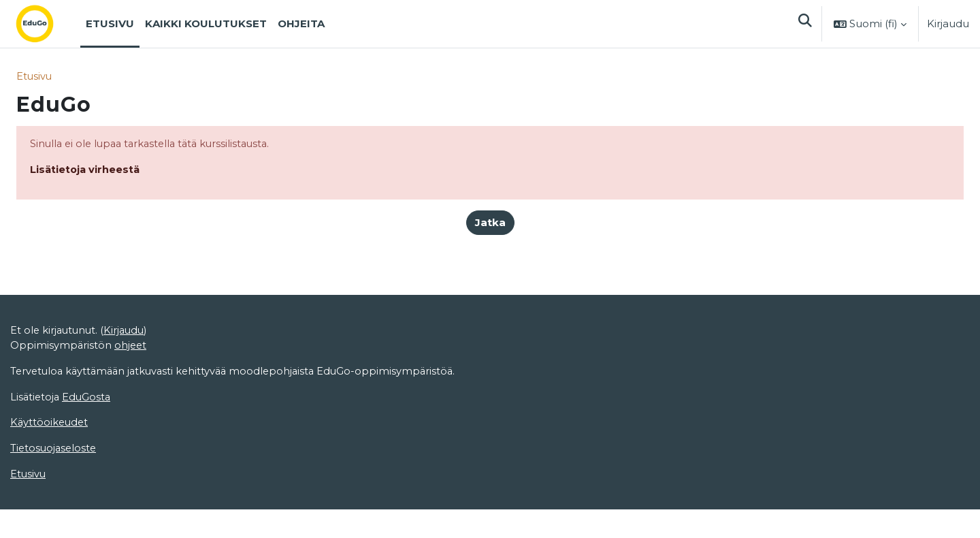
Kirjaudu (948, 23)
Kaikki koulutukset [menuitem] (206, 23)
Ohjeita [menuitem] (301, 23)
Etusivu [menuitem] (110, 23)
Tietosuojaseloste (55, 524)
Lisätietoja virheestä (86, 171)
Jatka (490, 224)
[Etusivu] (46, 24)
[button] (804, 24)
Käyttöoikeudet (50, 498)
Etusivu (35, 77)
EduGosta (89, 472)
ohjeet (132, 419)
